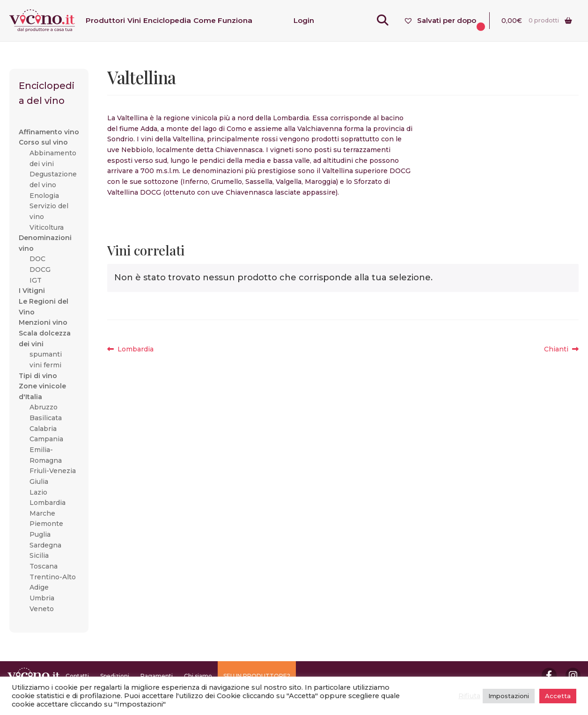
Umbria (42, 598)
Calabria (43, 429)
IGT (36, 280)
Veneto (42, 609)
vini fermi (45, 365)
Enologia (44, 196)
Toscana (44, 566)
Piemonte (46, 524)
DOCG (40, 270)
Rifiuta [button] (469, 696)
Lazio (38, 492)
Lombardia (135, 349)
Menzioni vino (43, 322)
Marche (42, 513)
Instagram (573, 675)
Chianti (561, 349)
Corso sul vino (43, 142)
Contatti (77, 676)
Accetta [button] (558, 696)
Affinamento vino (49, 132)
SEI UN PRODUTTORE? (257, 676)
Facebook (549, 675)
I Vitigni (32, 291)
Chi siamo (198, 676)
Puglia (40, 534)
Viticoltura (47, 227)
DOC (37, 259)
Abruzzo (44, 407)
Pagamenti (157, 676)
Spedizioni (115, 676)
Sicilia (39, 555)
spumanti (46, 354)
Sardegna (45, 545)
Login (304, 20)
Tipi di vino (38, 376)
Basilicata (46, 418)
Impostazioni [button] (509, 696)
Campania (46, 439)
